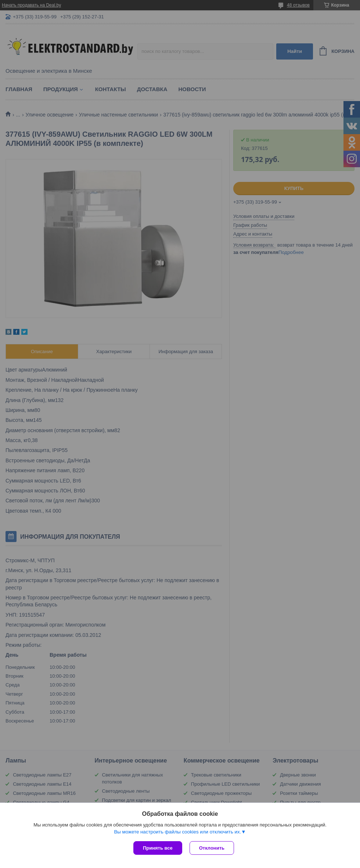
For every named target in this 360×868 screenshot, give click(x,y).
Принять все (158, 848)
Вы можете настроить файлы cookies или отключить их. (177, 832)
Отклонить (212, 848)
